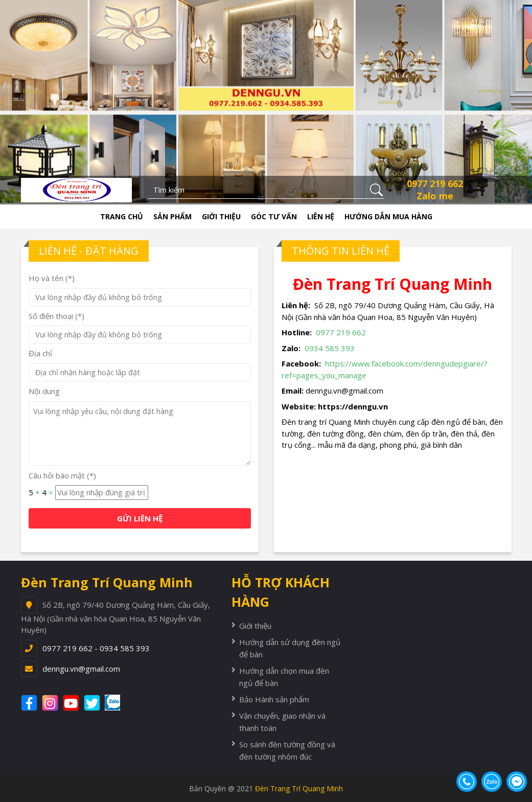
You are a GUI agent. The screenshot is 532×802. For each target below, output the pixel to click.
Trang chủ (122, 216)
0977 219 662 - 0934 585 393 (96, 648)
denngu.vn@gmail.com (81, 669)
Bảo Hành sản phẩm (274, 699)
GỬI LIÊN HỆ (140, 518)
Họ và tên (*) (52, 278)
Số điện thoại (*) (56, 316)
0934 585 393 (330, 348)
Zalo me (435, 196)
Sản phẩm (172, 216)
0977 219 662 (435, 184)
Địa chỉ (40, 353)
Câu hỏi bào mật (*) (62, 475)
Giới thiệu (221, 216)
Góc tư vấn (274, 216)
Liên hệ (321, 216)
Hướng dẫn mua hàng (388, 216)
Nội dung (44, 391)
